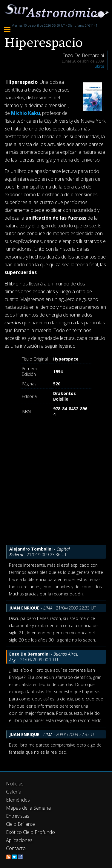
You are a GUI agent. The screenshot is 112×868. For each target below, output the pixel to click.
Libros (99, 66)
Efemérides (18, 800)
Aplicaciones (19, 840)
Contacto (16, 848)
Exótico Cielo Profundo (30, 832)
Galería (14, 792)
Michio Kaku (26, 113)
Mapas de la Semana (28, 808)
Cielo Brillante (20, 824)
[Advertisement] (56, 489)
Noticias (15, 784)
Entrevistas (18, 816)
